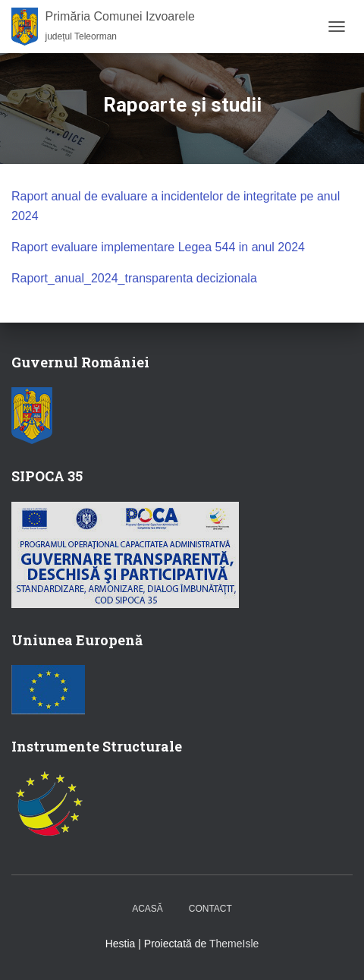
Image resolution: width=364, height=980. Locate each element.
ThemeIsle (234, 944)
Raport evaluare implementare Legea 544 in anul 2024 (158, 247)
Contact (210, 909)
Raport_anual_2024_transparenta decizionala (134, 278)
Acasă (147, 909)
